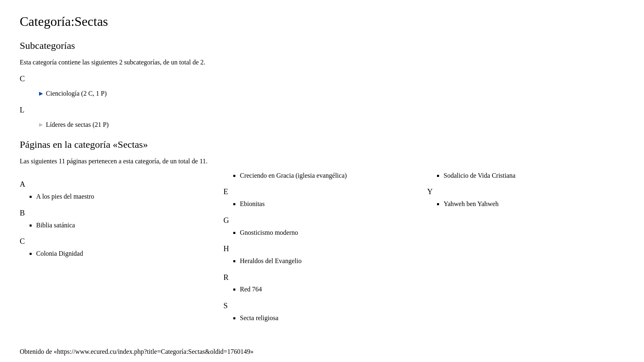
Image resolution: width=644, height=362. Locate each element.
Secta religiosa (259, 318)
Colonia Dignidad (60, 253)
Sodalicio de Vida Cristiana (480, 175)
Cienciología (63, 93)
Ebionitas (252, 204)
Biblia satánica (56, 225)
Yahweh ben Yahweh (471, 204)
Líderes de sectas (68, 125)
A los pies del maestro (65, 196)
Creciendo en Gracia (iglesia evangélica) (293, 175)
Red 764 (251, 289)
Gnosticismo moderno (269, 233)
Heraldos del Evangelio (271, 261)
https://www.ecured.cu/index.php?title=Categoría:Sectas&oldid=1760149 (154, 352)
